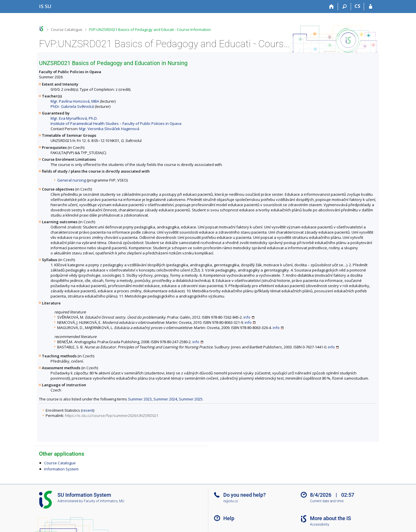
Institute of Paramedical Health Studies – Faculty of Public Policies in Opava (116, 123)
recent (88, 410)
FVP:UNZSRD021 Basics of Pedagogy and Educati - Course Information (150, 29)
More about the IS (330, 518)
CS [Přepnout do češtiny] (357, 6)
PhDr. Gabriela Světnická (72, 106)
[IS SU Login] (370, 7)
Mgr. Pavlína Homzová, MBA (75, 101)
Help (229, 518)
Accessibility (320, 524)
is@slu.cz (231, 501)
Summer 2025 (191, 399)
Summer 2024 (165, 399)
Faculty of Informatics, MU (104, 501)
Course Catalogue (67, 29)
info (247, 317)
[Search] (344, 7)
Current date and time (327, 501)
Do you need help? (245, 495)
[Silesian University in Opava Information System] (45, 6)
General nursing (71, 180)
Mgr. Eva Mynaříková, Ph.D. (74, 118)
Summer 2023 (140, 399)
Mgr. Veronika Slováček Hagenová (109, 129)
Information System (61, 469)
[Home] (331, 7)
